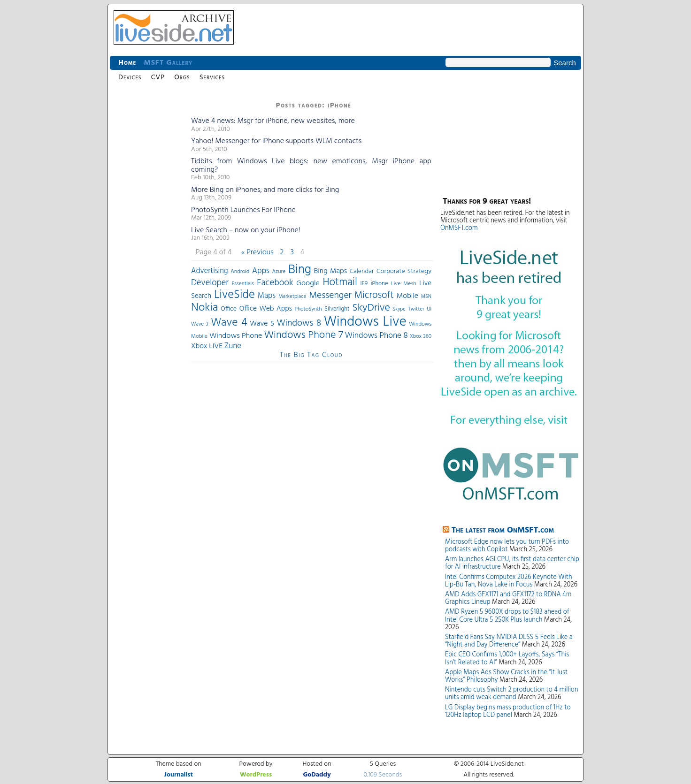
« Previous (257, 252)
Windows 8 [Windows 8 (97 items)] (299, 323)
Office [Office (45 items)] (229, 309)
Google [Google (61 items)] (308, 283)
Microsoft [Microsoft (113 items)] (374, 295)
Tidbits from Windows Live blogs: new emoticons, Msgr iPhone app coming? (311, 166)
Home (127, 63)
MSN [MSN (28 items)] (426, 297)
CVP (158, 77)
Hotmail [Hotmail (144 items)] (340, 282)
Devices (130, 77)
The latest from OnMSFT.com (503, 530)
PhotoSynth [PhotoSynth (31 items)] (308, 309)
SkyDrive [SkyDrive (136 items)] (371, 308)
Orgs (182, 77)
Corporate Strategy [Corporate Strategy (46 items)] (404, 271)
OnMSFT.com (459, 228)
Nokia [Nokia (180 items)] (204, 308)
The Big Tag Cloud (311, 355)
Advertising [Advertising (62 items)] (210, 271)
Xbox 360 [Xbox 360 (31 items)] (421, 336)
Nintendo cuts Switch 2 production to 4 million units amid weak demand (512, 694)
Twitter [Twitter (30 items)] (416, 309)
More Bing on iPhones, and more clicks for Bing (265, 190)
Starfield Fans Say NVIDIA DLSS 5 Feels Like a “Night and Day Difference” (509, 641)
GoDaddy (317, 775)
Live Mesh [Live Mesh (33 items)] (404, 284)
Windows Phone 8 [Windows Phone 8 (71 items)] (376, 336)
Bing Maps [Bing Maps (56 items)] (331, 271)
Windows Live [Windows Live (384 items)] (365, 322)
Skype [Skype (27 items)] (399, 309)
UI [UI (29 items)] (429, 309)
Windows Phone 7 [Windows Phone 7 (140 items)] (303, 335)
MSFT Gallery (168, 63)
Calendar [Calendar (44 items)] (362, 271)
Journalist (179, 775)
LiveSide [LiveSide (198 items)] (234, 295)
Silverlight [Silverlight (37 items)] (337, 309)
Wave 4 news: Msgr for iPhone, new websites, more (273, 121)
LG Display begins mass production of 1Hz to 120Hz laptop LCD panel (508, 712)
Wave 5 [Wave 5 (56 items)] (262, 324)
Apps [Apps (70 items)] (261, 271)
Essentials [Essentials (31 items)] (243, 284)
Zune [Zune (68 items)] (233, 346)
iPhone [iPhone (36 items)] (380, 284)
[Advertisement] (147, 239)
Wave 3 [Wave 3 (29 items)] (200, 324)
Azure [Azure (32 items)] (279, 272)
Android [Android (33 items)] (240, 272)
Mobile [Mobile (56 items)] (407, 296)
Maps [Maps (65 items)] (267, 296)
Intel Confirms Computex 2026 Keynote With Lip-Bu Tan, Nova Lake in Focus (509, 581)
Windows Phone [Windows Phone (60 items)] (236, 336)
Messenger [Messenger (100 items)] (330, 296)
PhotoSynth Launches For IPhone (243, 210)
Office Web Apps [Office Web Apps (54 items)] (266, 309)
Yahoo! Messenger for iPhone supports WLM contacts (276, 141)
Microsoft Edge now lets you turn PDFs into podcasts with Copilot (507, 546)
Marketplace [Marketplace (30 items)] (292, 297)
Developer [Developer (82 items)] (210, 283)
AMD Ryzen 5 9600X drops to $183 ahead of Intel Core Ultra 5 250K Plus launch (507, 616)
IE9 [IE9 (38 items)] (364, 284)
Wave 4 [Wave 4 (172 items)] (229, 323)
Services (212, 77)
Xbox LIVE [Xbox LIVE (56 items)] (207, 346)
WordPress (256, 775)
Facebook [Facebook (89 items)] (275, 283)
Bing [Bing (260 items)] (300, 270)
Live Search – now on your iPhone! (246, 230)
